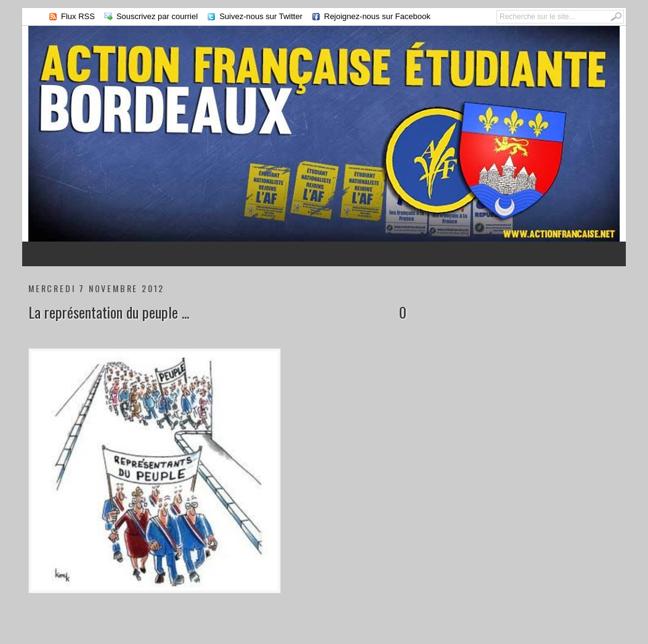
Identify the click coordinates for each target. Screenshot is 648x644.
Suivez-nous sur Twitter (261, 16)
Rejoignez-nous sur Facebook (377, 16)
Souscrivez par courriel (157, 16)
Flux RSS (78, 16)
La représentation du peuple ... (109, 312)
